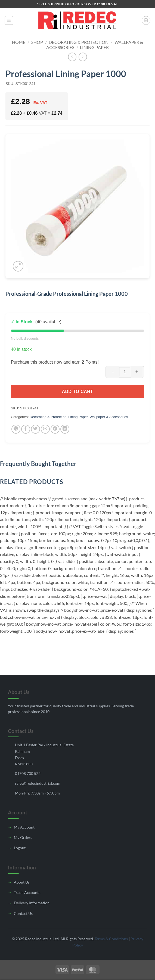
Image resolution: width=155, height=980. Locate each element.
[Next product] (72, 57)
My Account (24, 827)
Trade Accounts (27, 892)
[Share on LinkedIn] (65, 429)
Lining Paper (94, 47)
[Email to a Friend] (45, 429)
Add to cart (77, 392)
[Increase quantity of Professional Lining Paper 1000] (137, 372)
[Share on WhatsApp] (16, 429)
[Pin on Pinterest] (55, 429)
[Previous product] (83, 57)
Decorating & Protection (79, 42)
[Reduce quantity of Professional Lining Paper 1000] (113, 372)
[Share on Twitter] (35, 429)
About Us (22, 882)
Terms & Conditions (111, 939)
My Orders (23, 837)
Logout (20, 848)
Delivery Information (32, 903)
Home (19, 42)
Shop (37, 42)
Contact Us (23, 913)
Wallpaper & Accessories (109, 417)
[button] (9, 20)
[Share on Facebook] (26, 429)
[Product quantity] (125, 372)
